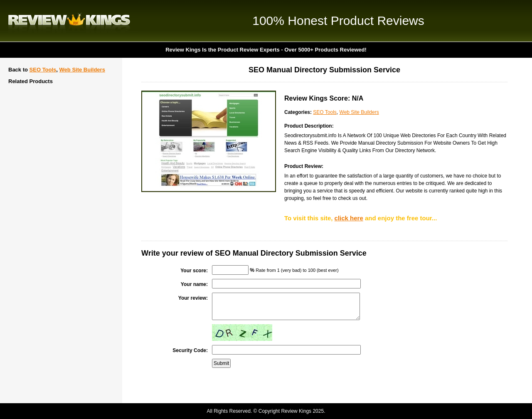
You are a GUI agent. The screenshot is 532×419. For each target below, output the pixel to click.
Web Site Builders (82, 70)
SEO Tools (43, 70)
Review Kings (69, 21)
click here (349, 218)
